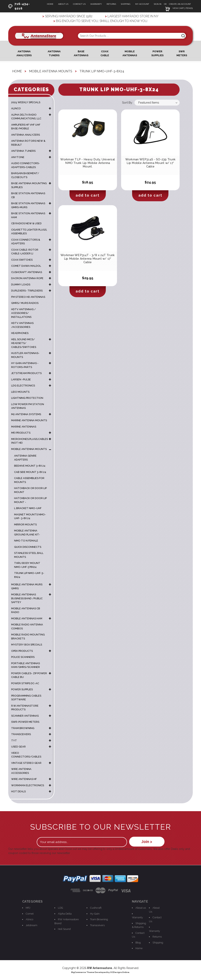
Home (50, 4)
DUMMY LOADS (21, 285)
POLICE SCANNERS (23, 657)
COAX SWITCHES (22, 260)
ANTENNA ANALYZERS (26, 135)
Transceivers (97, 925)
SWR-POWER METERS (25, 722)
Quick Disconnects (28, 547)
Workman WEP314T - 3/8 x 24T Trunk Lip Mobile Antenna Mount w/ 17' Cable (88, 259)
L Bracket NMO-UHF (28, 508)
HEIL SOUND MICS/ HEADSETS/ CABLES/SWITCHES (24, 343)
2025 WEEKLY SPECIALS (26, 102)
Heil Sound (64, 929)
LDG (60, 908)
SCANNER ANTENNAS (25, 716)
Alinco (29, 919)
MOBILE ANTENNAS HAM (27, 618)
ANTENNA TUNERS (23, 151)
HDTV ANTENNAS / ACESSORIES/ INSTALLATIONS (23, 313)
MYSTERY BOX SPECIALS (27, 645)
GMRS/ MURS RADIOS (25, 303)
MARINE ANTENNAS (24, 427)
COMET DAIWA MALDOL (26, 266)
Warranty (96, 4)
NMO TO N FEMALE (26, 541)
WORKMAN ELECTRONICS (28, 785)
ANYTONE (18, 157)
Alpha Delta (65, 914)
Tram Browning (99, 919)
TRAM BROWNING (23, 728)
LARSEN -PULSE (21, 379)
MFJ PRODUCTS (21, 433)
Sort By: (127, 103)
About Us (63, 4)
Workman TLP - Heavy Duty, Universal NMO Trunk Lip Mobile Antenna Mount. (88, 163)
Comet (30, 914)
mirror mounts (25, 524)
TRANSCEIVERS (21, 734)
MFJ (28, 908)
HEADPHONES (20, 333)
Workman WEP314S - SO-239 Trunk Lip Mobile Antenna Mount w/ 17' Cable (150, 163)
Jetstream (32, 925)
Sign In (158, 4)
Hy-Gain (95, 914)
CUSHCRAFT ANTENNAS (27, 272)
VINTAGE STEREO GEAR (26, 763)
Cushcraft (96, 908)
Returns (111, 4)
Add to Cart (88, 195)
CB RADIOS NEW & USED (26, 223)
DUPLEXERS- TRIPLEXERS (27, 291)
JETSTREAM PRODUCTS (26, 373)
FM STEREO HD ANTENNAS (28, 297)
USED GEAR (18, 747)
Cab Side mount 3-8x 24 (30, 472)
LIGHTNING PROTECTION (27, 398)
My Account (142, 4)
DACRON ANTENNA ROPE (27, 278)
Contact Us (79, 4)
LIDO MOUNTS (20, 392)
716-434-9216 (19, 6)
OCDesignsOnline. (120, 972)
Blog (138, 943)
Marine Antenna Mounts (29, 420)
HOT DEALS (18, 791)
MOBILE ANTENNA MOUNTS (29, 449)
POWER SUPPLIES (22, 689)
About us (141, 908)
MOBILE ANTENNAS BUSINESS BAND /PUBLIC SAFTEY (27, 598)
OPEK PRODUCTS (22, 651)
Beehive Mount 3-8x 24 (30, 466)
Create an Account (180, 4)
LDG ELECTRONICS (23, 386)
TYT (14, 741)
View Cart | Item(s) (179, 8)
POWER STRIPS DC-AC (25, 683)
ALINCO (16, 108)
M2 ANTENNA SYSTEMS (26, 414)
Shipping (126, 4)
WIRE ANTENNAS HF (24, 779)
